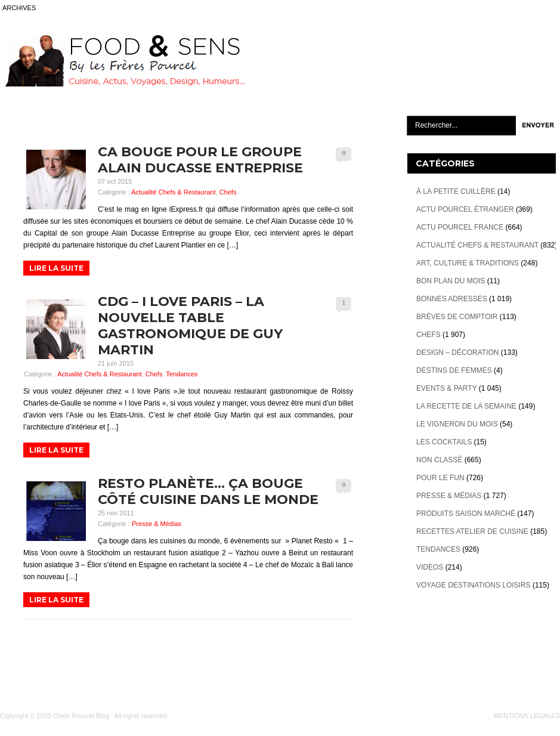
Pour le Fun (440, 478)
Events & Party (446, 388)
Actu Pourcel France (460, 227)
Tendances (182, 374)
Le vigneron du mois (457, 424)
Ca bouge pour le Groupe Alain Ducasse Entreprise (200, 160)
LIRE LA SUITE (56, 268)
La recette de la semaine (466, 406)
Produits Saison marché (466, 514)
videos (430, 567)
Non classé (439, 460)
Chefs (228, 192)
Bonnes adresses (452, 299)
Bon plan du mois (451, 281)
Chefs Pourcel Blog (81, 716)
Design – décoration (457, 352)
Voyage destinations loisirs (474, 585)
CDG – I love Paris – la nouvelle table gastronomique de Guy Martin (190, 326)
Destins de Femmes (454, 370)
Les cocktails (444, 442)
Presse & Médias (157, 524)
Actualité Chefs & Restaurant (173, 192)
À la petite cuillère (456, 191)
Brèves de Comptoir (457, 317)
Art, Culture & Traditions (468, 263)
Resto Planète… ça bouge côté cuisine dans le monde (208, 491)
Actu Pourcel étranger (465, 209)
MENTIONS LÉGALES (527, 716)
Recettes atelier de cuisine (472, 531)
